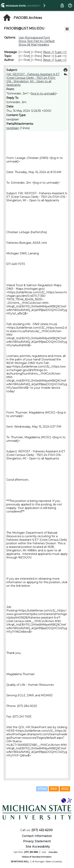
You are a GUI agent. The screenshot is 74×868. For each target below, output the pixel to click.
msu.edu (53, 852)
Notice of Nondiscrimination (37, 857)
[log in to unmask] (43, 93)
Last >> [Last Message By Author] (61, 60)
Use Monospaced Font (34, 38)
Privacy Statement (37, 841)
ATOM (42, 789)
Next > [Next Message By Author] (48, 60)
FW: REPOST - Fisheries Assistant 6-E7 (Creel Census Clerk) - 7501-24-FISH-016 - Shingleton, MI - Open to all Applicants (33, 80)
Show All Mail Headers (34, 45)
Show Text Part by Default (37, 41)
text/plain (13, 128)
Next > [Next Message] (48, 52)
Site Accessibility (38, 847)
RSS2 (65, 789)
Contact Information (37, 836)
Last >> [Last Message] (61, 52)
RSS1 (54, 789)
